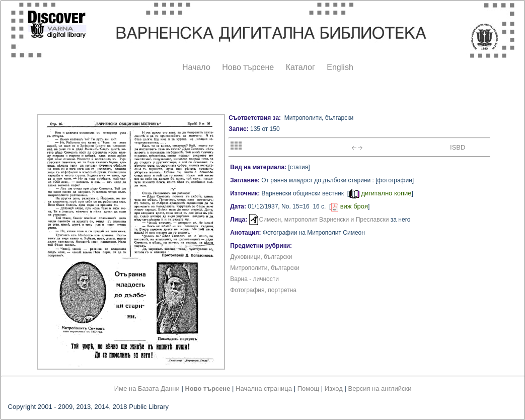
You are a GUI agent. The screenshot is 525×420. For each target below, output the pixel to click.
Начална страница (264, 389)
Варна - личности (254, 279)
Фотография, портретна (263, 290)
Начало (196, 67)
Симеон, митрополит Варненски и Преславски (324, 220)
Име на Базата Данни (147, 389)
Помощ (308, 389)
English (340, 67)
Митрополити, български (265, 268)
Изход (334, 389)
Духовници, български (261, 257)
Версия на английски (380, 389)
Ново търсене (248, 67)
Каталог (301, 67)
